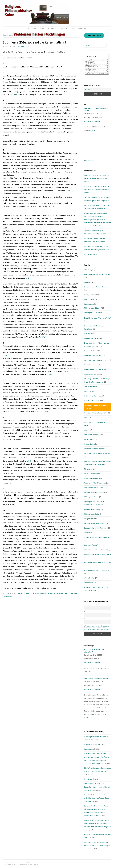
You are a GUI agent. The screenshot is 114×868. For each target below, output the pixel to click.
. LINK (94, 130)
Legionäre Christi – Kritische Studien (97, 453)
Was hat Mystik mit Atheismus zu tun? (98, 562)
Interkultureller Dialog (92, 401)
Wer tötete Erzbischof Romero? (97, 679)
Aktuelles (55, 28)
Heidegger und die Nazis (93, 396)
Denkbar (87, 334)
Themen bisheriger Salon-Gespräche (97, 537)
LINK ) (45, 337)
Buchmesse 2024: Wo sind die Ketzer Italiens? (34, 42)
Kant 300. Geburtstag (92, 435)
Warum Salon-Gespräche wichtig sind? (98, 554)
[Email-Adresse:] (98, 90)
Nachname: (88, 612)
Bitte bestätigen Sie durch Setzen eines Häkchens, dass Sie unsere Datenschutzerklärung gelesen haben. (97, 628)
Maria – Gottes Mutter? (93, 474)
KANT (86, 430)
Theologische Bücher (92, 313)
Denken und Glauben (91, 338)
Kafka (86, 418)
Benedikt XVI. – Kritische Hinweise (96, 287)
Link (47, 95)
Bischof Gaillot (89, 299)
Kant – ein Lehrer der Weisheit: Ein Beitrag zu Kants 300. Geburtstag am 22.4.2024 (97, 846)
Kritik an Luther (89, 444)
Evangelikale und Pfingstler (94, 369)
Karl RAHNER (89, 439)
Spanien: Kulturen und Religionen (96, 528)
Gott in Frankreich (90, 387)
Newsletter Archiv (91, 254)
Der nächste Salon (91, 351)
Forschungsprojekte (43, 594)
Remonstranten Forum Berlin (94, 523)
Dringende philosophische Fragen (96, 360)
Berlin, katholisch (90, 295)
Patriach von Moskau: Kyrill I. (94, 488)
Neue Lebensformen (92, 478)
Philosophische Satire (92, 514)
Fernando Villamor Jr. (28, 864)
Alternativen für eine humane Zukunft (97, 274)
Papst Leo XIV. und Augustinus (95, 483)
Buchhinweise (89, 304)
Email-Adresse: (89, 619)
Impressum (83, 28)
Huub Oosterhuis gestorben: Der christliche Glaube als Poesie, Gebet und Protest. (97, 798)
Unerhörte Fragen (94, 36)
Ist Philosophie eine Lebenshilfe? (96, 413)
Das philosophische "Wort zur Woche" (97, 318)
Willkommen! (33, 28)
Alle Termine (89, 160)
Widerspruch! (89, 583)
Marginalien (88, 469)
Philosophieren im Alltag (93, 509)
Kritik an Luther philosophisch (94, 449)
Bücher (64, 28)
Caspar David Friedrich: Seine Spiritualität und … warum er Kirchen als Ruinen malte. (97, 787)
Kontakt (73, 28)
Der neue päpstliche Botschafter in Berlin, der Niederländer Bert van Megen (96, 178)
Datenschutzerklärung (92, 745)
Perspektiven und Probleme (94, 492)
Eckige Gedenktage (91, 365)
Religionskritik (58, 594)
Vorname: (87, 605)
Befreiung (30, 594)
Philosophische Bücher (92, 308)
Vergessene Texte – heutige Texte (96, 550)
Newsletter (44, 28)
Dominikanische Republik (93, 356)
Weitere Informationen (92, 121)
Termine (87, 533)
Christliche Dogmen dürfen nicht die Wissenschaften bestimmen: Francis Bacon (97, 190)
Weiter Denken (89, 578)
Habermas (88, 391)
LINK (15, 95)
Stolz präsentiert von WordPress (16, 862)
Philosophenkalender (91, 497)
